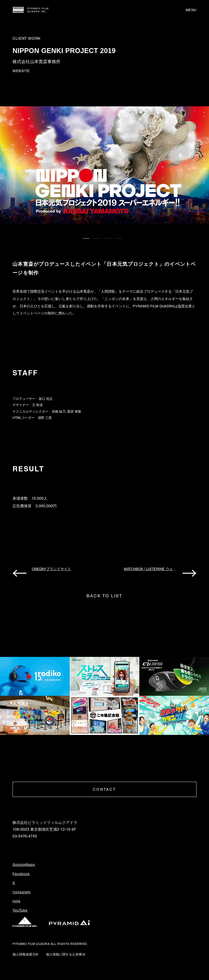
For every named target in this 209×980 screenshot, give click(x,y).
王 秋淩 (37, 405)
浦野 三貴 (45, 418)
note (16, 901)
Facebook (21, 874)
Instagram (22, 892)
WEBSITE (21, 71)
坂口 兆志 (46, 399)
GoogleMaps (24, 865)
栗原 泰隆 (74, 412)
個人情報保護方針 (26, 954)
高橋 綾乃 (59, 412)
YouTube (20, 910)
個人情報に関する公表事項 (66, 954)
